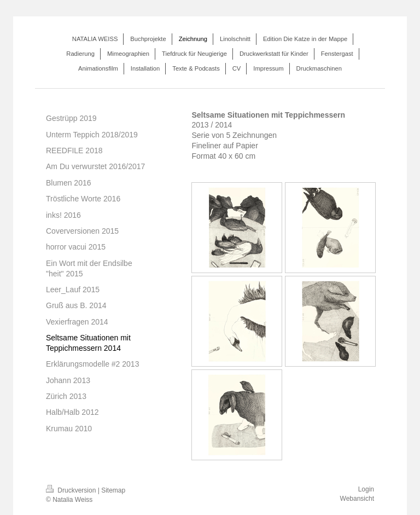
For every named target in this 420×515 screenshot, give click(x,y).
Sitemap (113, 490)
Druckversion (72, 490)
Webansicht (357, 499)
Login (366, 489)
